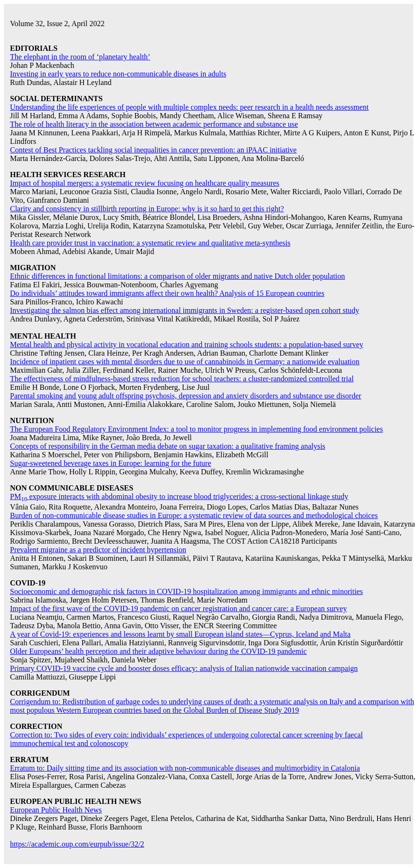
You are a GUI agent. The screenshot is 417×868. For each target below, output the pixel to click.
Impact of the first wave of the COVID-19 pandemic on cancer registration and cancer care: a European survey (178, 609)
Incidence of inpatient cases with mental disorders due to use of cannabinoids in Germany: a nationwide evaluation (185, 362)
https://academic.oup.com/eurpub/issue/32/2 (77, 844)
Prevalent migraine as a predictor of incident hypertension (98, 550)
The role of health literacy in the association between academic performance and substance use (154, 124)
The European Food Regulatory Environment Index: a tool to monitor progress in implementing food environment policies (196, 429)
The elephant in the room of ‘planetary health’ (80, 57)
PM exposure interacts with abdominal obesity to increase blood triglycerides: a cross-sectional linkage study (179, 496)
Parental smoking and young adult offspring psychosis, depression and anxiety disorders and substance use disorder (186, 396)
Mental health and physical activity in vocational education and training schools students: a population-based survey (187, 344)
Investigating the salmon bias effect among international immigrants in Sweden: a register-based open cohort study (185, 310)
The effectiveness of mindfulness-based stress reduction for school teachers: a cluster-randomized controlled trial (182, 379)
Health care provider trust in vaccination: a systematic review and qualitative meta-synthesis (150, 243)
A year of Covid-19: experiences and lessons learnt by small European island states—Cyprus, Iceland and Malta (180, 634)
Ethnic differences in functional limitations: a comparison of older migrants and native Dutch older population (177, 276)
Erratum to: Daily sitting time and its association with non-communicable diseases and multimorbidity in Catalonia (185, 768)
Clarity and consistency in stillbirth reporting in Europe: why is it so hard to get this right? (147, 209)
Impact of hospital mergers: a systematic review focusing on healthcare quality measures (145, 183)
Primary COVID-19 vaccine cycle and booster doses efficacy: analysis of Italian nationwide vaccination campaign (184, 668)
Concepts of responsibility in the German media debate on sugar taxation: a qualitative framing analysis (168, 446)
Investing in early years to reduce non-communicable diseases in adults (118, 74)
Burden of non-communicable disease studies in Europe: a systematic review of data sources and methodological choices (194, 515)
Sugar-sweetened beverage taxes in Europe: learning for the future (111, 463)
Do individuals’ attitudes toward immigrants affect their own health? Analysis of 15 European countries (167, 293)
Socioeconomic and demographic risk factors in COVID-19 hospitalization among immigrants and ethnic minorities (186, 591)
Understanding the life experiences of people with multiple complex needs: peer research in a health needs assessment (189, 107)
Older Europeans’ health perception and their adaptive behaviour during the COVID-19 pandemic (158, 651)
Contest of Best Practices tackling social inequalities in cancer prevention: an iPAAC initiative (153, 150)
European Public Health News (56, 810)
